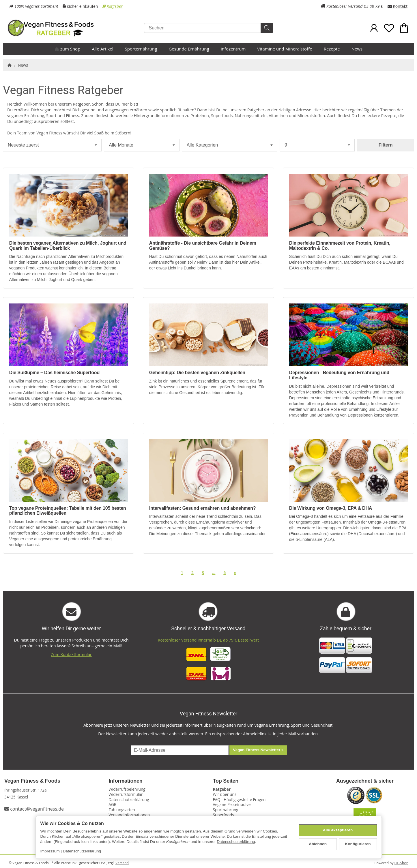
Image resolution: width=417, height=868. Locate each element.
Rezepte (332, 49)
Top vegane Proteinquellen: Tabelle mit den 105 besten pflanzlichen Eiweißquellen (68, 511)
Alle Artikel (102, 49)
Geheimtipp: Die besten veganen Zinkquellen (197, 373)
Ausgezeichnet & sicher (365, 781)
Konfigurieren (358, 844)
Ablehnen (318, 844)
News (357, 49)
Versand (122, 863)
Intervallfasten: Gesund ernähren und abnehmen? (203, 508)
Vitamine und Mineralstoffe (285, 49)
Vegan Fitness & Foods (32, 781)
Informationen (125, 781)
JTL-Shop (401, 863)
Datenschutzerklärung (236, 842)
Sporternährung (141, 49)
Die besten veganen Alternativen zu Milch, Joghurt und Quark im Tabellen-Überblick (68, 246)
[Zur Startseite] (74, 28)
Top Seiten (226, 781)
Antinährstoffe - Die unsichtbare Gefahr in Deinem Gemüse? (203, 246)
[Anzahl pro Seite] (317, 145)
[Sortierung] (52, 145)
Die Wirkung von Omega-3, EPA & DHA (331, 508)
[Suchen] (209, 28)
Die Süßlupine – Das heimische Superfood (54, 373)
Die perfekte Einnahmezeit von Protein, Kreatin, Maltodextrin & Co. (340, 246)
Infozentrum (233, 49)
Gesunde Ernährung (189, 49)
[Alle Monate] (142, 145)
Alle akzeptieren (338, 830)
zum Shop (68, 49)
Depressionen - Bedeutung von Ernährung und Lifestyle (339, 375)
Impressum (50, 851)
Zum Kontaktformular (71, 654)
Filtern (386, 145)
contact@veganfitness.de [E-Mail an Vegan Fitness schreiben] (37, 809)
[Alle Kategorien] (230, 145)
